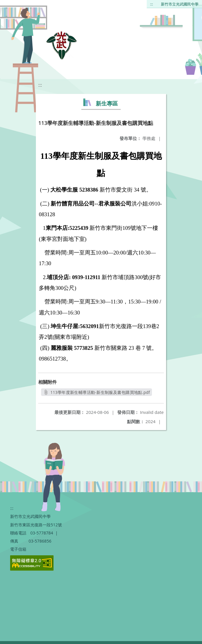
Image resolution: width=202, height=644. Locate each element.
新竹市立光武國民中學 (180, 4)
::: (152, 4)
